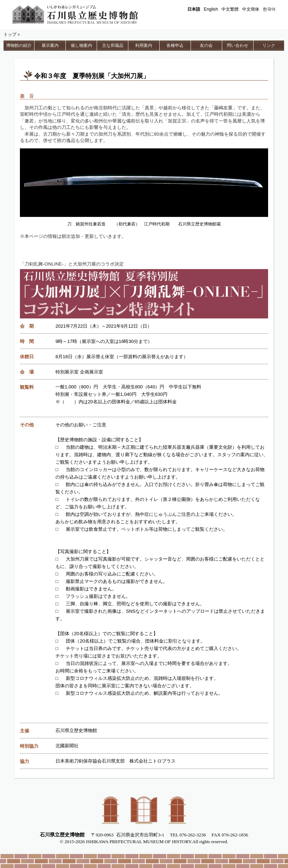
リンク (269, 45)
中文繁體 (230, 9)
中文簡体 (251, 9)
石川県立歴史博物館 (85, 15)
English (211, 9)
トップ (10, 34)
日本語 (194, 9)
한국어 (269, 9)
